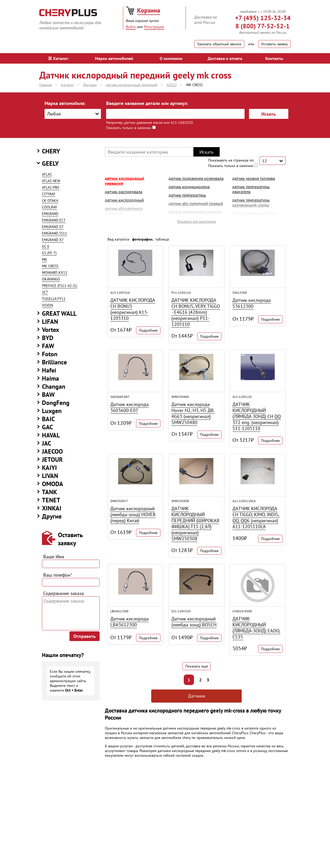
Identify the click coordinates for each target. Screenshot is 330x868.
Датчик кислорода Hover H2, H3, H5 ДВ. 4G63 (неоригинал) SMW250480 (193, 413)
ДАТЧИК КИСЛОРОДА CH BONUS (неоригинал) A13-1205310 (133, 309)
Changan (54, 386)
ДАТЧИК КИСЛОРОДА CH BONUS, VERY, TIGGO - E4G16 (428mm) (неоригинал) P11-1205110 (196, 312)
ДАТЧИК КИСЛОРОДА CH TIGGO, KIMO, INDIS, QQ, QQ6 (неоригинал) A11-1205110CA (256, 518)
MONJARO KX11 (55, 272)
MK (45, 259)
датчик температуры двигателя (251, 189)
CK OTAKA (50, 201)
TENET (51, 500)
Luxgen (52, 411)
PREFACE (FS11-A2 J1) (59, 286)
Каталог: (59, 58)
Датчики (197, 696)
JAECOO (52, 451)
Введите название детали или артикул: (147, 103)
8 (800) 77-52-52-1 (263, 26)
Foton (50, 354)
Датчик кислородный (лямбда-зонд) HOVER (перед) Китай (133, 514)
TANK (50, 492)
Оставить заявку (274, 44)
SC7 (45, 292)
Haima (50, 378)
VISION (47, 305)
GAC (47, 427)
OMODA (53, 484)
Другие (52, 516)
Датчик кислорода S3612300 (252, 303)
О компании (171, 58)
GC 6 (46, 246)
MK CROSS (50, 266)
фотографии (142, 239)
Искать (269, 114)
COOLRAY (50, 207)
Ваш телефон (58, 575)
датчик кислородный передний (125, 181)
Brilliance (54, 362)
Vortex (51, 330)
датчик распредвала (124, 192)
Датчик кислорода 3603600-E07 (129, 407)
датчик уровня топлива (254, 178)
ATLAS (47, 174)
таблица (162, 239)
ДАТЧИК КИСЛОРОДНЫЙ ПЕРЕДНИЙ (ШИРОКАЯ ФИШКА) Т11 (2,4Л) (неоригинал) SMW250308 (195, 524)
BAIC (48, 419)
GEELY (50, 163)
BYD (48, 338)
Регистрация (154, 27)
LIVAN (50, 476)
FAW (48, 346)
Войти (131, 27)
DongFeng (56, 403)
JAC (47, 443)
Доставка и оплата (225, 58)
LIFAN (50, 322)
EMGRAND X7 (53, 240)
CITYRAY (49, 194)
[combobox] (73, 114)
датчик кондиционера (189, 187)
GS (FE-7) (49, 253)
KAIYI (49, 468)
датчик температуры (187, 195)
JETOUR (52, 460)
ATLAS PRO (51, 187)
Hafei (49, 370)
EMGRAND (50, 214)
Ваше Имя (54, 557)
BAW (48, 395)
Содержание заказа (64, 593)
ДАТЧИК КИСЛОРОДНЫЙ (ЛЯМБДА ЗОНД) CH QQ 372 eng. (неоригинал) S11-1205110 (257, 416)
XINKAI (52, 508)
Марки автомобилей (114, 58)
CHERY (51, 151)
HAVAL (51, 435)
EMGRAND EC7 (54, 220)
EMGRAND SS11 (55, 233)
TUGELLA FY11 (54, 299)
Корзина (149, 10)
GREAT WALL (59, 313)
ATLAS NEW (51, 181)
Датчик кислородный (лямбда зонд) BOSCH (194, 622)
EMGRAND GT (53, 227)
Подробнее (148, 330)
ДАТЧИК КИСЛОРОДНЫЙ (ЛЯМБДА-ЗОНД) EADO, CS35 (256, 628)
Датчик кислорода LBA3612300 (129, 622)
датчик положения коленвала (196, 178)
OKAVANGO (51, 279)
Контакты (274, 58)
